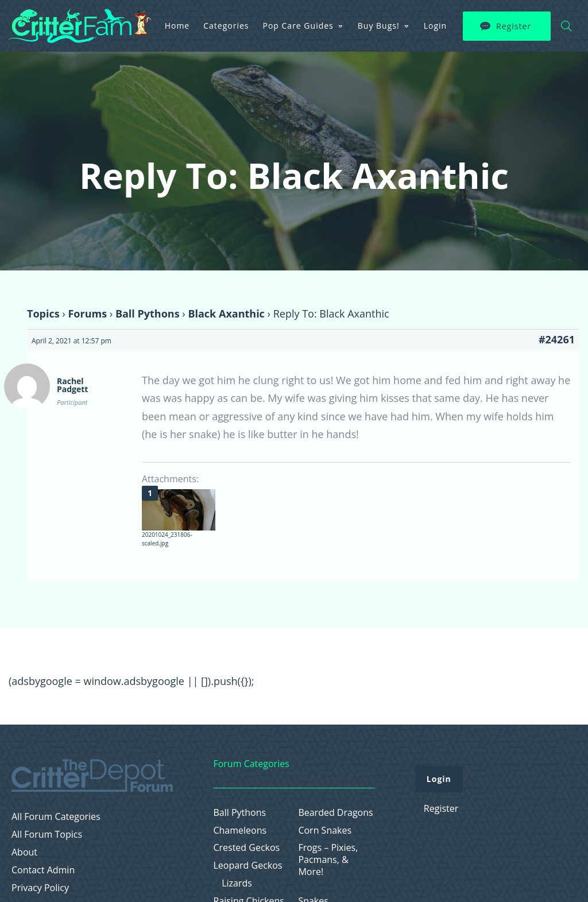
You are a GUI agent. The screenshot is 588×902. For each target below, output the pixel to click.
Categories (226, 26)
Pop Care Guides (298, 26)
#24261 (557, 339)
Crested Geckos (246, 848)
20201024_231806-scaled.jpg (167, 539)
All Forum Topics (47, 835)
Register (514, 26)
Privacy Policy (40, 888)
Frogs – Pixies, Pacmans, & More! (328, 860)
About (24, 852)
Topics (43, 313)
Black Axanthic (226, 313)
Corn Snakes (325, 831)
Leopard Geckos (247, 866)
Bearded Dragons (335, 813)
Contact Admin (43, 870)
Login (435, 26)
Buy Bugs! (379, 26)
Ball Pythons (148, 313)
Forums (87, 313)
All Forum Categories (56, 817)
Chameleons (240, 831)
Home (177, 26)
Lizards (237, 883)
